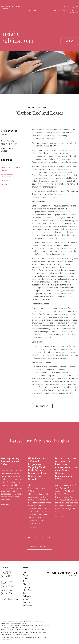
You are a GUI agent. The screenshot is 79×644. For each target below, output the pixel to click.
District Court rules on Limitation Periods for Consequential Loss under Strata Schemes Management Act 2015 (66, 469)
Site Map (43, 638)
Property (5, 184)
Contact (74, 13)
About (54, 11)
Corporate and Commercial (7, 175)
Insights (63, 11)
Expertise (33, 11)
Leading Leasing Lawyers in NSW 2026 (10, 461)
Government (6, 180)
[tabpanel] (15, 492)
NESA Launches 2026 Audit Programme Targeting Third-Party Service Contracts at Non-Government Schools (38, 469)
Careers (73, 11)
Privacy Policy (19, 638)
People (45, 11)
